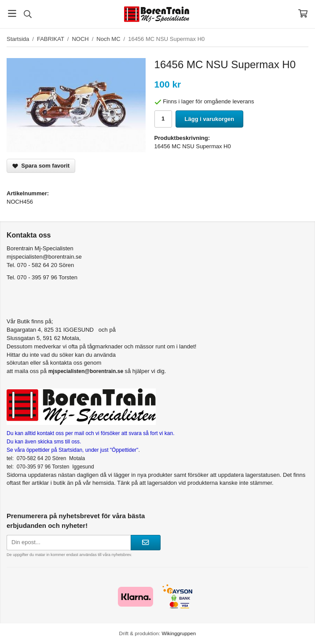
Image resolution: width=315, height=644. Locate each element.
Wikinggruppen (179, 633)
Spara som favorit (41, 166)
